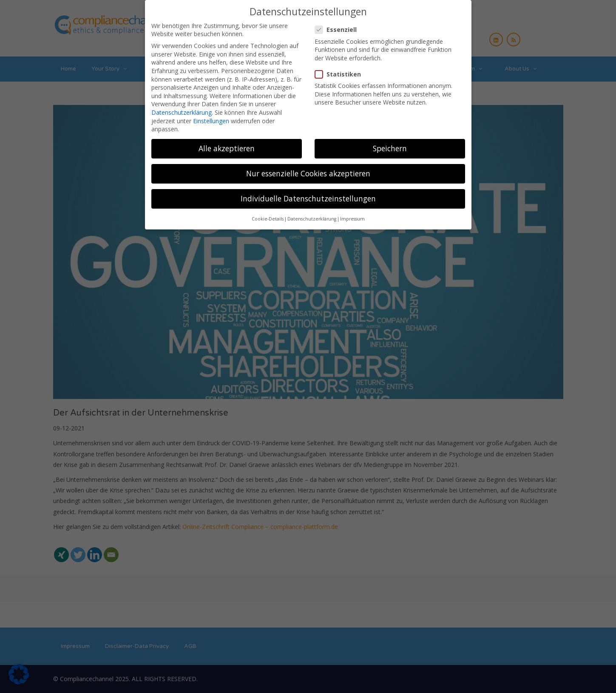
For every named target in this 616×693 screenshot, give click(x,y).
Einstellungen (211, 115)
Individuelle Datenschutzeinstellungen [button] (308, 193)
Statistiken (341, 69)
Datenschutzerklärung (182, 107)
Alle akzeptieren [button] (227, 143)
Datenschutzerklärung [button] (312, 213)
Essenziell (338, 24)
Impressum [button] (352, 213)
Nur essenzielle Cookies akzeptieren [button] (308, 168)
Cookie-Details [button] (268, 213)
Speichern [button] (390, 143)
